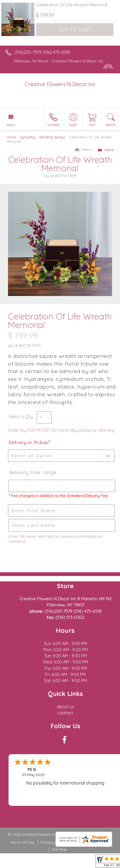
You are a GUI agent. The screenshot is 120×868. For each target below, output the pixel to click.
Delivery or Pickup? (29, 442)
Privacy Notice (53, 842)
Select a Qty (21, 417)
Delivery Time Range (33, 472)
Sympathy (28, 137)
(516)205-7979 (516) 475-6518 (42, 52)
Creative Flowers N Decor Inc (60, 84)
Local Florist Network (92, 842)
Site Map (59, 849)
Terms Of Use (22, 842)
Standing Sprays (52, 137)
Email (106, 150)
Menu (11, 125)
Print (84, 150)
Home (11, 137)
